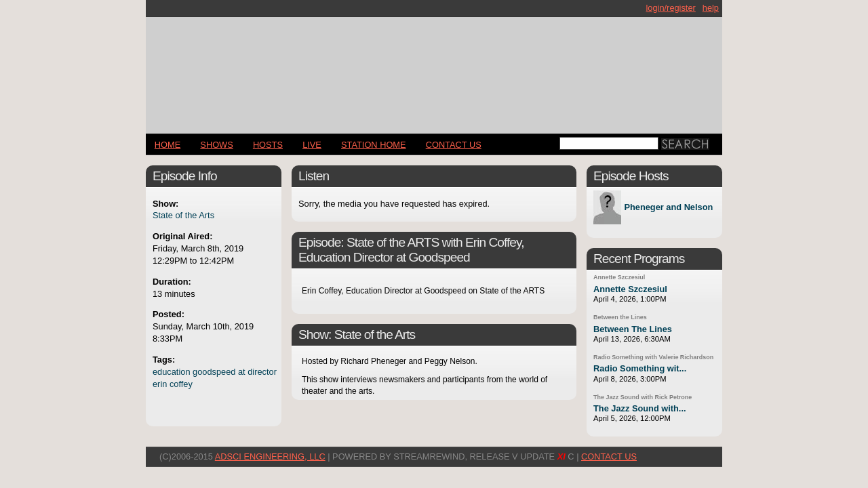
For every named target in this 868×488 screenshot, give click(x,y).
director (262, 372)
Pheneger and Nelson (668, 208)
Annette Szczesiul (619, 277)
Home (167, 145)
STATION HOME (374, 145)
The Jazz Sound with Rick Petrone (643, 397)
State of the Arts (183, 215)
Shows (216, 145)
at (242, 372)
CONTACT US (454, 145)
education (172, 372)
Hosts (268, 145)
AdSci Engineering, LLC (270, 456)
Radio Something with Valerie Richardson (653, 357)
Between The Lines (633, 329)
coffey (181, 384)
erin (160, 384)
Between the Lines (620, 317)
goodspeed (214, 372)
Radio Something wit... (640, 368)
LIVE (312, 145)
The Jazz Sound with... (640, 408)
